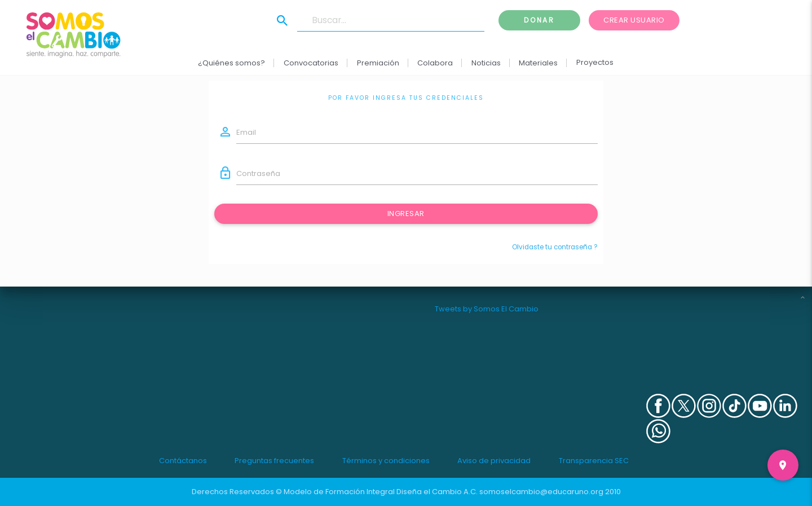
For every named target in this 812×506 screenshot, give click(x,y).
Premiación (378, 63)
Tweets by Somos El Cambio (487, 309)
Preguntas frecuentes (274, 461)
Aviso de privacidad (494, 461)
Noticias (486, 63)
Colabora (436, 63)
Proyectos (595, 62)
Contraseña (258, 173)
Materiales (539, 63)
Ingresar (406, 214)
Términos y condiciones (386, 461)
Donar (539, 20)
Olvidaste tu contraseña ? (555, 247)
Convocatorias (311, 63)
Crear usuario (634, 20)
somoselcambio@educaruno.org (541, 492)
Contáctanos (183, 461)
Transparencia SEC (594, 461)
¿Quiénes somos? (232, 63)
